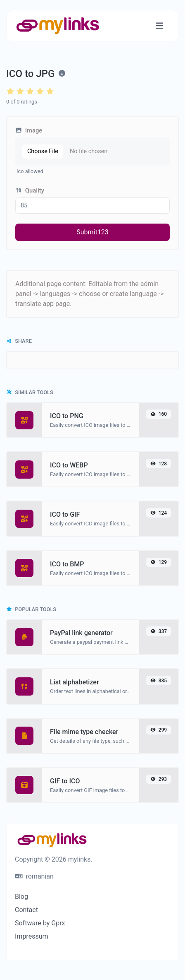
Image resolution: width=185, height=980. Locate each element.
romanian (34, 876)
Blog (21, 897)
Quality (30, 190)
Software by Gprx (40, 923)
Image (29, 130)
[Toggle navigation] (160, 26)
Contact (26, 910)
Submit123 (92, 232)
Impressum (32, 936)
